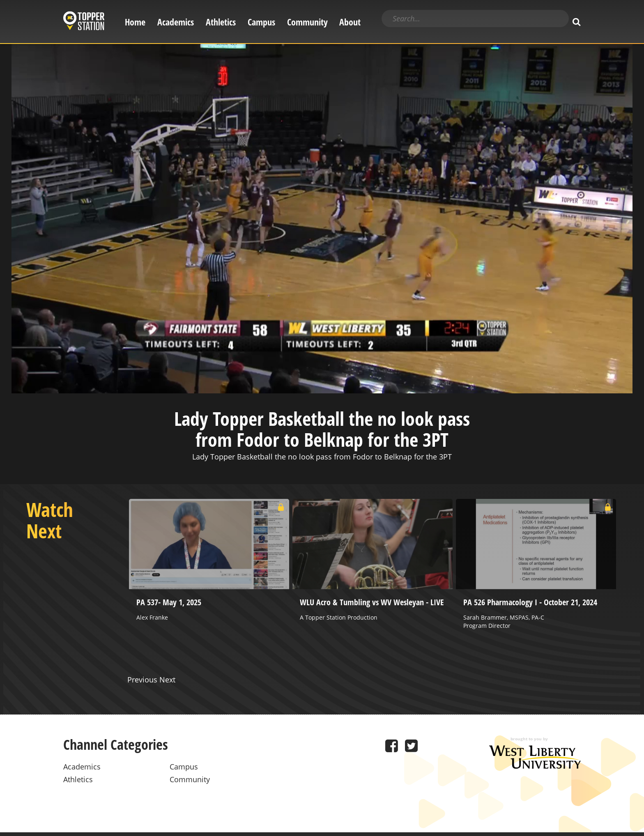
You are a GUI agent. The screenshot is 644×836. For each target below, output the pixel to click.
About (350, 22)
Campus (261, 22)
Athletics (221, 22)
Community (307, 22)
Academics (176, 22)
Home (135, 22)
